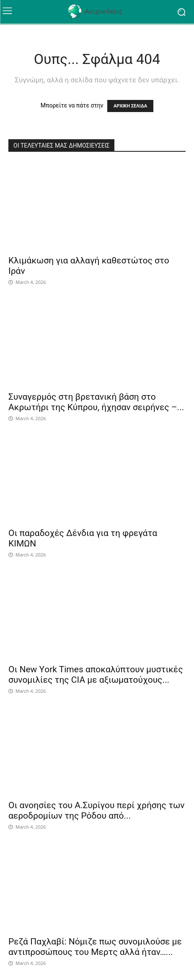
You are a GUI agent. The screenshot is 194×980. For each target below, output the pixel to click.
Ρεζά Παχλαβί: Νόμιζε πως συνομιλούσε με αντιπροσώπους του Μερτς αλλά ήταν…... (95, 947)
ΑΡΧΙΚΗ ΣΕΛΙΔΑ (130, 106)
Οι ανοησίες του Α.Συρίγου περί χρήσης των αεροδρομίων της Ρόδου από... (96, 810)
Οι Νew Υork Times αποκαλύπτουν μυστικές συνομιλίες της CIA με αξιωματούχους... (96, 675)
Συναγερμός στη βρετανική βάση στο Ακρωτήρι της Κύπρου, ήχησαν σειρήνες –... (96, 402)
